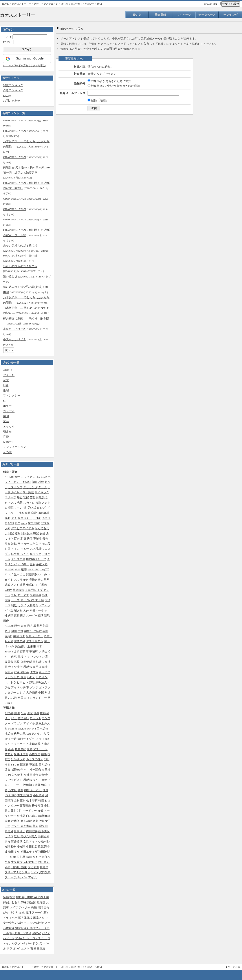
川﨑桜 (44, 867)
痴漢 (48, 600)
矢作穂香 (17, 775)
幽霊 (20, 698)
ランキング (230, 15)
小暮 (11, 749)
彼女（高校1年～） (17, 770)
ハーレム (42, 610)
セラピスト (15, 780)
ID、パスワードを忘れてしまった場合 (25, 65)
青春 (45, 539)
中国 (41, 693)
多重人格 (42, 564)
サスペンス (15, 487)
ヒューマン (28, 549)
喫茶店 (9, 672)
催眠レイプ (33, 585)
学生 (17, 713)
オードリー (30, 811)
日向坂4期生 (19, 867)
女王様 (40, 600)
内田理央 (32, 831)
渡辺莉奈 (33, 867)
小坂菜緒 (39, 795)
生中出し (20, 574)
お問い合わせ (12, 101)
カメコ (9, 836)
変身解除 (20, 615)
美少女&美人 (29, 836)
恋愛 (6, 380)
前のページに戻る (72, 29)
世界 (16, 651)
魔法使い (21, 646)
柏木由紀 (20, 749)
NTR (31, 523)
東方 (7, 842)
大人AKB (26, 821)
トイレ (15, 549)
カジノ (22, 605)
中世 (20, 631)
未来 (24, 626)
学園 (6, 416)
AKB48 (7, 370)
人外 (26, 610)
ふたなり (35, 544)
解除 (102, 100)
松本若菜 (32, 801)
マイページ (184, 15)
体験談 (40, 497)
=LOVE (9, 569)
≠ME (17, 569)
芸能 (33, 497)
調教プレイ (12, 585)
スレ (14, 595)
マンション (38, 657)
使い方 (137, 15)
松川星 (21, 857)
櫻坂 (7, 600)
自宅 (14, 657)
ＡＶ (27, 657)
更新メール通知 (93, 4)
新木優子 (20, 831)
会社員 (28, 775)
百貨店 (24, 651)
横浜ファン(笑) (18, 508)
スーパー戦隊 (35, 615)
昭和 (14, 631)
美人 (35, 826)
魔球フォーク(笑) (37, 912)
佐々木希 (26, 826)
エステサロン (35, 641)
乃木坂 (12, 790)
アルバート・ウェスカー (31, 938)
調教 (14, 605)
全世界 (21, 816)
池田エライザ (29, 852)
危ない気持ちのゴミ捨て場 (20, 246)
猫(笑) (8, 636)
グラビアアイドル (22, 528)
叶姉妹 (22, 902)
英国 (45, 631)
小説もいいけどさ (15, 329)
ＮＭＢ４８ (25, 518)
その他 (7, 452)
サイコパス (28, 600)
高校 (17, 662)
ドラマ (15, 600)
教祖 (17, 836)
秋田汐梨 (44, 852)
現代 (17, 626)
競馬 (47, 615)
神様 (27, 790)
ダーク (43, 487)
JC (36, 862)
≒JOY (8, 590)
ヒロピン (22, 682)
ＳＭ (18, 523)
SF (5, 401)
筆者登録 (160, 15)
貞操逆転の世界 (39, 580)
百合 (17, 539)
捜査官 (24, 765)
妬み (18, 533)
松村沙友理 (18, 847)
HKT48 (37, 518)
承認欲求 (18, 590)
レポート (9, 442)
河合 (44, 785)
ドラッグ (45, 605)
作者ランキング (13, 90)
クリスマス (18, 559)
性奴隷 (9, 615)
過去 (30, 626)
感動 (41, 482)
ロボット (35, 718)
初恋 (35, 482)
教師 (20, 790)
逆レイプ (37, 590)
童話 (6, 421)
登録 (92, 100)
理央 (42, 826)
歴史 (6, 385)
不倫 (33, 610)
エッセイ (9, 426)
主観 (33, 564)
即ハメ (9, 574)
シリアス (29, 477)
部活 (32, 682)
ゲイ (14, 518)
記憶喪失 (32, 574)
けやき (14, 912)
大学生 (43, 651)
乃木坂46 (34, 508)
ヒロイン (42, 677)
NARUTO (33, 569)
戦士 (14, 718)
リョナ (24, 580)
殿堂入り (39, 918)
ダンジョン (37, 687)
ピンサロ (14, 677)
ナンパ (12, 564)
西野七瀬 (38, 821)
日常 (39, 646)
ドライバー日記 (13, 918)
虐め (44, 585)
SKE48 (42, 513)
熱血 (20, 497)
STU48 (15, 765)
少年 (24, 713)
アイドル (9, 375)
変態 (11, 523)
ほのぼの (41, 477)
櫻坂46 (40, 549)
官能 (6, 437)
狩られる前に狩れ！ (72, 4)
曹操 (33, 948)
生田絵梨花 (33, 847)
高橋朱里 (35, 754)
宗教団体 (43, 836)
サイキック (42, 492)
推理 (6, 390)
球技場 (34, 672)
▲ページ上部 (233, 967)
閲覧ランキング (13, 85)
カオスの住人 (35, 759)
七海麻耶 (28, 785)
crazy (24, 523)
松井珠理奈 (21, 754)
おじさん (44, 862)
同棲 (20, 657)
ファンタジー (12, 395)
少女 (30, 713)
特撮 (41, 801)
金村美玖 (20, 801)
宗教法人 (41, 682)
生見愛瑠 (17, 862)
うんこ (25, 554)
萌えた (7, 431)
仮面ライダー (34, 636)
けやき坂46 (18, 759)
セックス (10, 503)
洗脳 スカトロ (26, 503)
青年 (36, 775)
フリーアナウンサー (17, 872)
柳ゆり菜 (38, 806)
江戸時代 (36, 631)
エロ (7, 605)
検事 (44, 754)
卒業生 (38, 539)
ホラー (7, 406)
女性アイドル (32, 842)
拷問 (30, 539)
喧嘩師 (43, 816)
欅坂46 (9, 734)
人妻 (28, 590)
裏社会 (25, 672)
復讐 (24, 569)
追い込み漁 (10, 277)
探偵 (43, 713)
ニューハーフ (20, 744)
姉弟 (22, 585)
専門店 (37, 667)
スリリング (30, 487)
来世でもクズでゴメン (46, 4)
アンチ (15, 826)
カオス (19, 477)
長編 (34, 907)
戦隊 (17, 672)
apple (11, 646)
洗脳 (38, 503)
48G (44, 544)
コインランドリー (35, 698)
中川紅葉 (10, 857)
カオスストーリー (22, 4)
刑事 (36, 713)
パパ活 (9, 610)
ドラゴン (17, 723)
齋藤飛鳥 (25, 806)
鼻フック (35, 554)
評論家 (32, 902)
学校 (27, 631)
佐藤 (38, 785)
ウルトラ (10, 682)
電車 (23, 677)
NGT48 (40, 739)
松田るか (14, 852)
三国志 (41, 948)
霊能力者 (20, 641)
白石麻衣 (32, 816)
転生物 (15, 554)
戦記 (36, 533)
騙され (18, 610)
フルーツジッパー (16, 877)
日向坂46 (27, 533)
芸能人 (9, 754)
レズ (43, 508)
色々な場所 (15, 667)
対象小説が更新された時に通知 (109, 81)
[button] (27, 59)
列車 (26, 687)
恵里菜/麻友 (25, 795)
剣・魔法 (28, 492)
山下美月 (44, 831)
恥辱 (23, 539)
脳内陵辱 (35, 595)
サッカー (23, 544)
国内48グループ (36, 559)
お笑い (27, 482)
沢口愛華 (45, 872)
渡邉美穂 (17, 842)
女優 (42, 533)
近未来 (32, 646)
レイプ (45, 569)
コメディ (9, 411)
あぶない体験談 (34, 923)
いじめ (43, 574)
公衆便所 (26, 662)
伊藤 (30, 749)
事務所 (34, 651)
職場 (45, 667)
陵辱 (6, 897)
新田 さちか (34, 857)
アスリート (40, 749)
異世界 (38, 626)
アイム (32, 877)
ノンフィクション (15, 447)
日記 (11, 533)
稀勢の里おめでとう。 (28, 734)
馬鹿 (45, 595)
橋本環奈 (35, 770)
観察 (37, 523)
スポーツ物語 (23, 933)
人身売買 (33, 605)
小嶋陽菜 (35, 744)
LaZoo (7, 96)
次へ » (9, 350)
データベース (207, 15)
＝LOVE (29, 862)
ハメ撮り (23, 564)
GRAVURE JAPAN (15, 120)
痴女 (7, 544)
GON (8, 775)
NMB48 (13, 729)
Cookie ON (212, 4)
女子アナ (23, 595)
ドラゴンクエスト (18, 948)
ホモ (22, 636)
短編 (14, 544)
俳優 (45, 790)
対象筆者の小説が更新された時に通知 (114, 86)
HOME (6, 4)
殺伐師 (15, 821)
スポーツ (10, 497)
